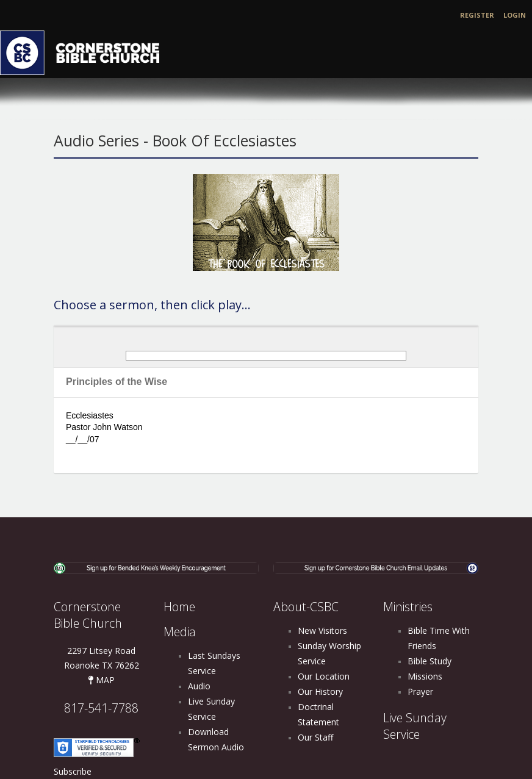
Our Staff (315, 737)
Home (179, 607)
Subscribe (73, 771)
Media (180, 632)
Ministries (408, 607)
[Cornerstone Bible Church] (85, 52)
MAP (101, 680)
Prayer (420, 691)
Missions (425, 676)
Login (515, 15)
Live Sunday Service (415, 726)
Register (477, 15)
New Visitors (322, 630)
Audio (199, 686)
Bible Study (430, 661)
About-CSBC (306, 607)
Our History (320, 691)
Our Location (324, 676)
